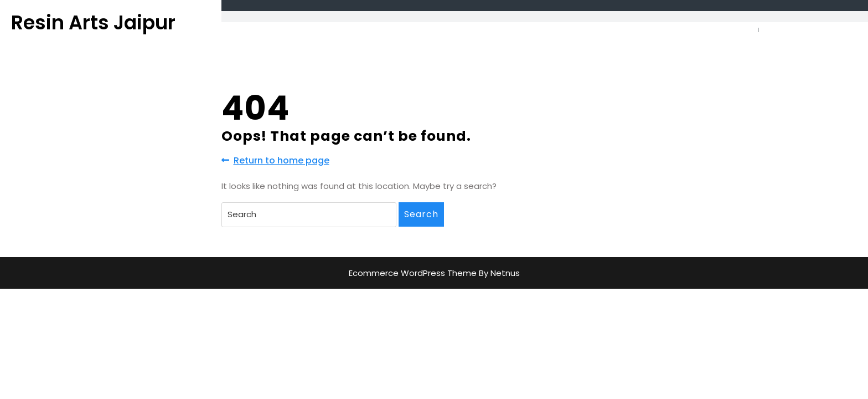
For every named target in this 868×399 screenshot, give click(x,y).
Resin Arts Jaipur (93, 22)
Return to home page (275, 161)
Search (421, 214)
